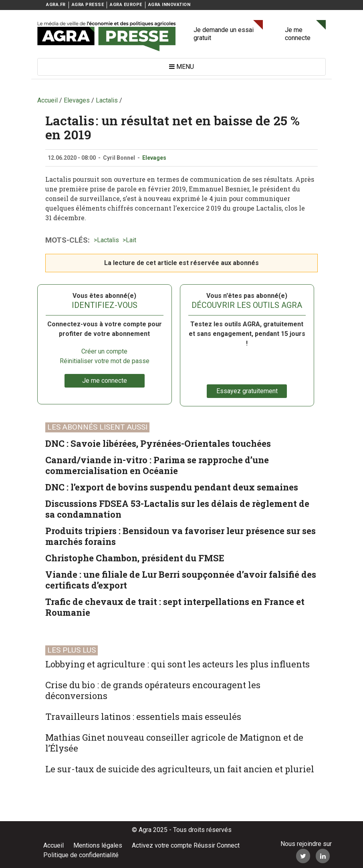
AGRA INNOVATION (169, 5)
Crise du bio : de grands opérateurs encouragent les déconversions (153, 690)
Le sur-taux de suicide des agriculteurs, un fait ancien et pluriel (180, 769)
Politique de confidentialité (81, 855)
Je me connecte (298, 34)
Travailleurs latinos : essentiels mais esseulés (143, 716)
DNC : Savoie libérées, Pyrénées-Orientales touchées (158, 443)
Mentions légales (98, 845)
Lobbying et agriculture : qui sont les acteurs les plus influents (177, 664)
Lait (131, 240)
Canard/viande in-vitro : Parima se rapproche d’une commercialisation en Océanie (157, 465)
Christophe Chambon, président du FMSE (135, 558)
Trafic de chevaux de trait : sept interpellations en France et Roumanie (175, 607)
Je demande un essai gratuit (224, 34)
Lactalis (108, 240)
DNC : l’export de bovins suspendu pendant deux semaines (172, 487)
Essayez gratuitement (247, 391)
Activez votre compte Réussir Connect (186, 845)
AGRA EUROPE (126, 5)
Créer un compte (104, 351)
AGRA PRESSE (88, 5)
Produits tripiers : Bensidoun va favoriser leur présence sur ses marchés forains (180, 536)
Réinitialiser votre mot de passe (105, 361)
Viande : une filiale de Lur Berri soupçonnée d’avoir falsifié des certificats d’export (181, 580)
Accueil (53, 845)
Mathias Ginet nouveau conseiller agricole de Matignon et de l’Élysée (174, 743)
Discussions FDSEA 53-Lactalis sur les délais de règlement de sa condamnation (177, 509)
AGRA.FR (56, 5)
